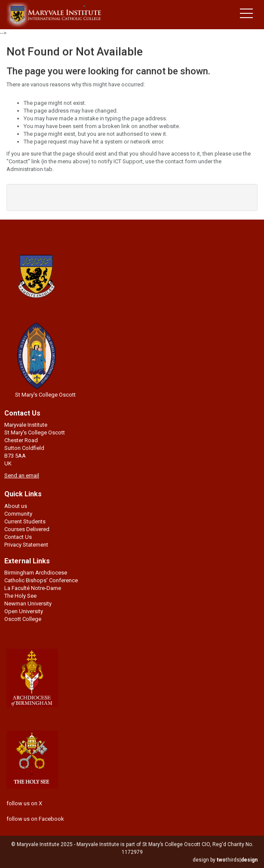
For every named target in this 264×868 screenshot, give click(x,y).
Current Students (25, 521)
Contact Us (18, 537)
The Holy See (20, 596)
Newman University (28, 604)
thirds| (237, 860)
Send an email (22, 475)
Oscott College (23, 619)
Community (18, 514)
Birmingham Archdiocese (36, 573)
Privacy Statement (26, 545)
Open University (24, 611)
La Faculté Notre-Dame (33, 588)
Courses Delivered (27, 529)
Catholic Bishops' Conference (41, 580)
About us (16, 506)
